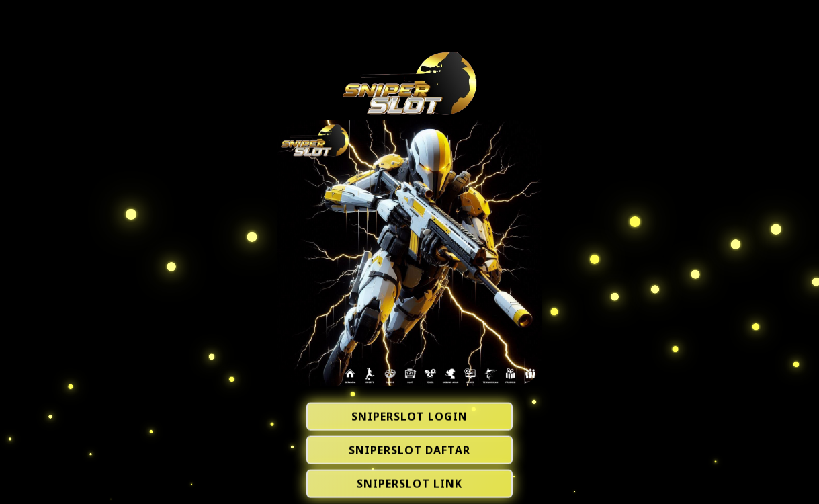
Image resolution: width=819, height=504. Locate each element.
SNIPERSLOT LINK (409, 485)
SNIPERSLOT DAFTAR (409, 451)
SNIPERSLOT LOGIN (409, 417)
